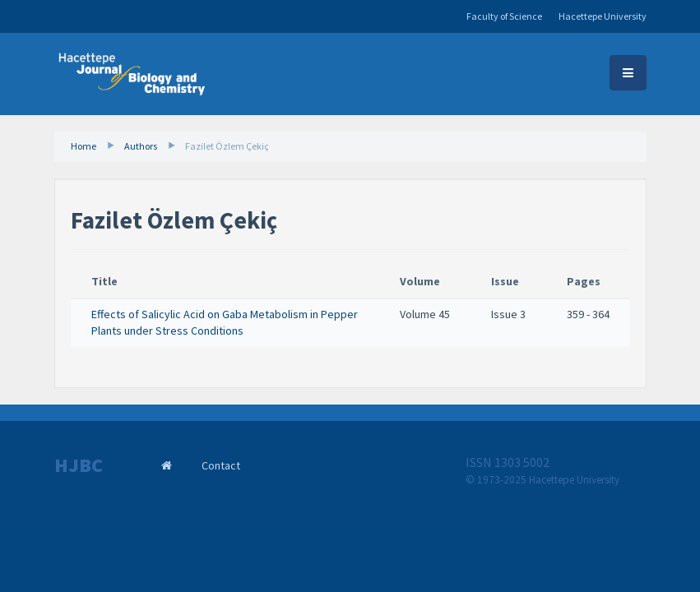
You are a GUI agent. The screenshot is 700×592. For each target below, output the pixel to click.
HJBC (79, 465)
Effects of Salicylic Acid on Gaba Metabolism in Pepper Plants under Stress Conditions (225, 322)
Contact (221, 465)
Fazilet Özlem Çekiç (227, 146)
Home (83, 146)
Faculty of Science (504, 16)
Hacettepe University (603, 16)
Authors (141, 146)
